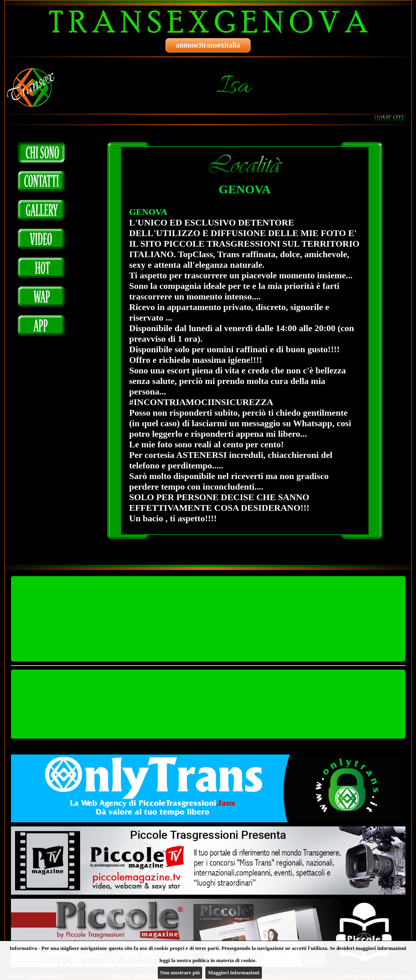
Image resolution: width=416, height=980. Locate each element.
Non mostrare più (180, 972)
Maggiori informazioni (233, 972)
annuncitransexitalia (208, 45)
